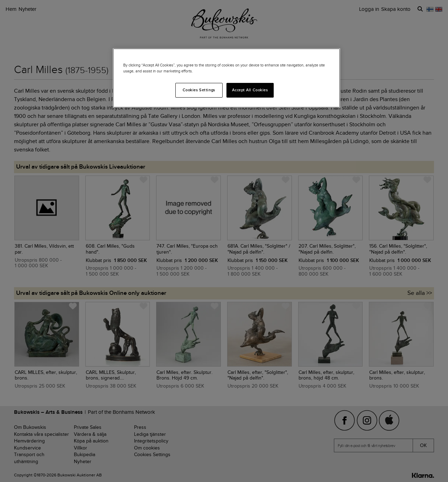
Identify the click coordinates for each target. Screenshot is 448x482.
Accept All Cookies (250, 90)
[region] (226, 78)
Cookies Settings (199, 90)
